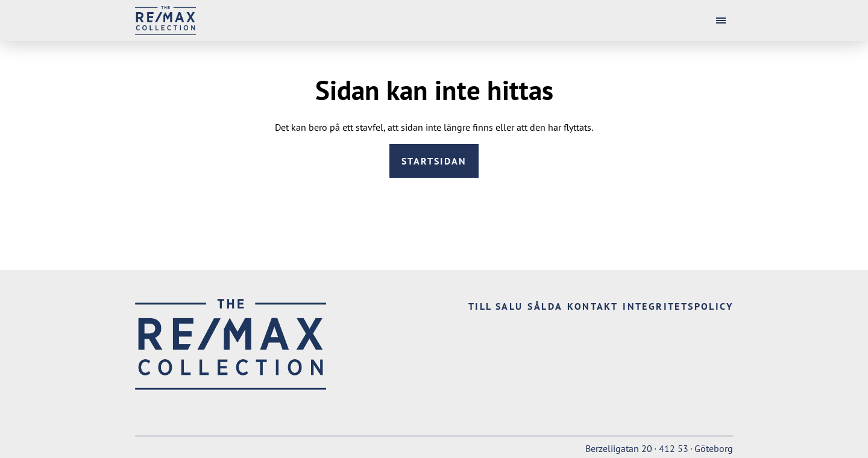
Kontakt (593, 306)
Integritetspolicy (678, 306)
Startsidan (434, 161)
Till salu (496, 306)
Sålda (545, 306)
